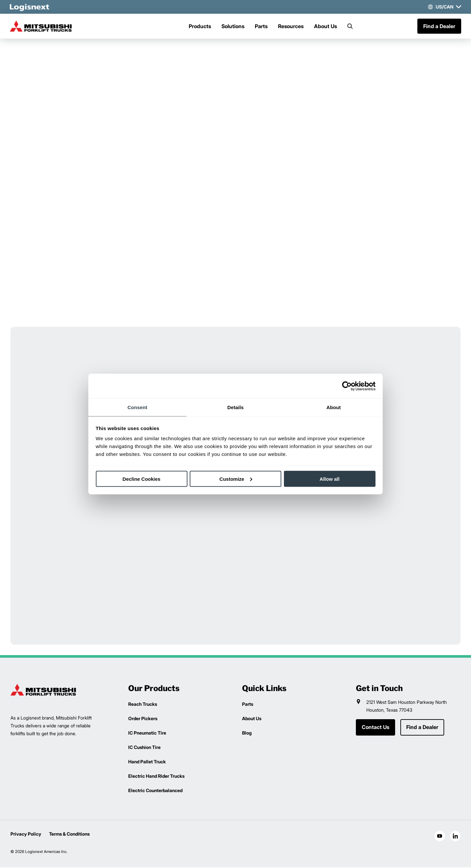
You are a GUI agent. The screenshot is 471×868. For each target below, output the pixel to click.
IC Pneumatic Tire (147, 733)
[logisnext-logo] (43, 690)
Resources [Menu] (291, 26)
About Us (325, 26)
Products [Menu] (200, 26)
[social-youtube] (440, 837)
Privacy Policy (26, 834)
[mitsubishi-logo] (43, 26)
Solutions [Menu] (233, 26)
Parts (261, 26)
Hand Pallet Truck (147, 762)
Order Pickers (143, 719)
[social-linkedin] (455, 837)
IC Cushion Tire (144, 748)
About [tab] (334, 407)
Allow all (330, 479)
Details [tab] (235, 407)
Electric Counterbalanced (155, 791)
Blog (247, 733)
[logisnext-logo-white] (30, 7)
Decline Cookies (142, 479)
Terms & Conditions (69, 834)
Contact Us (375, 728)
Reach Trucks (143, 705)
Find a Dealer (439, 26)
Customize (236, 479)
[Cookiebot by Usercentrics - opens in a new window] (347, 386)
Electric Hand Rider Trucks (156, 777)
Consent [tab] (138, 407)
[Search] (350, 26)
